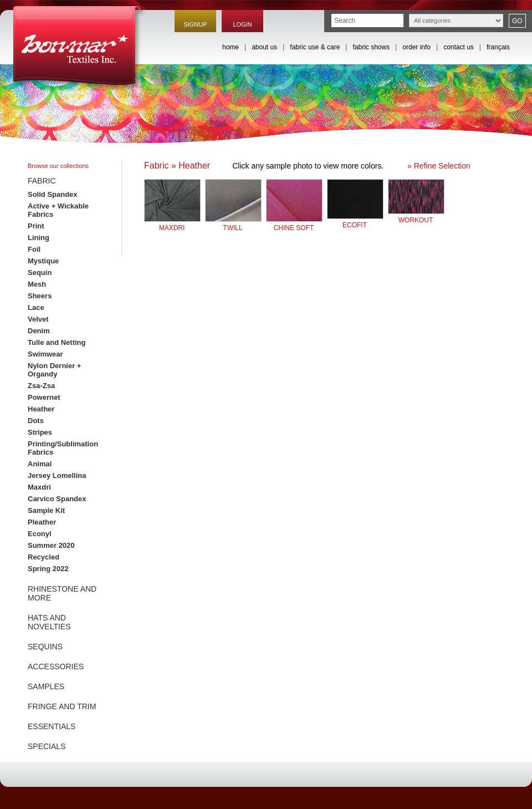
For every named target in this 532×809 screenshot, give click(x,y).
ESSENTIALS (52, 726)
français (498, 47)
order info (416, 47)
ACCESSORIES (56, 666)
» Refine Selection (439, 166)
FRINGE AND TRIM (62, 706)
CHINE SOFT (294, 224)
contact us (459, 47)
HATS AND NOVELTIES (49, 622)
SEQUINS (45, 647)
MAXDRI (172, 224)
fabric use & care (315, 47)
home (231, 47)
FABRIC (42, 181)
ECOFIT (355, 221)
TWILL (233, 224)
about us (264, 47)
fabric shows (371, 47)
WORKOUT (416, 216)
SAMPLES (46, 686)
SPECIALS (47, 746)
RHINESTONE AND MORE (62, 593)
